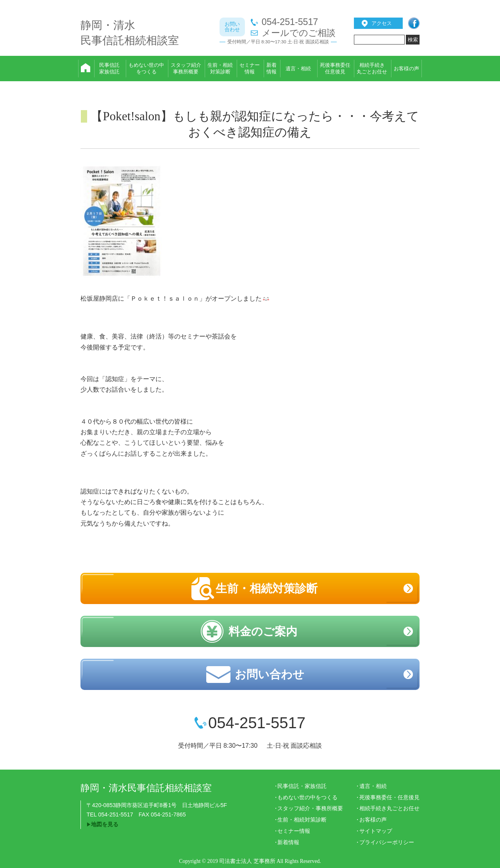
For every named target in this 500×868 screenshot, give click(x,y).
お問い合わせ (270, 674)
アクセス (382, 23)
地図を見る (105, 824)
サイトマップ (376, 831)
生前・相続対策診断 (267, 588)
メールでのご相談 (299, 33)
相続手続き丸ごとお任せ (389, 808)
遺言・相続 (373, 786)
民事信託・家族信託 (302, 786)
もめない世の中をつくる (307, 797)
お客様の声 (373, 820)
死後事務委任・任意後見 (389, 797)
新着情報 (288, 842)
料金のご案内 (263, 631)
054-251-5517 (290, 22)
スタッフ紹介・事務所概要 (310, 808)
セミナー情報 (294, 831)
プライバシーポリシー (387, 842)
